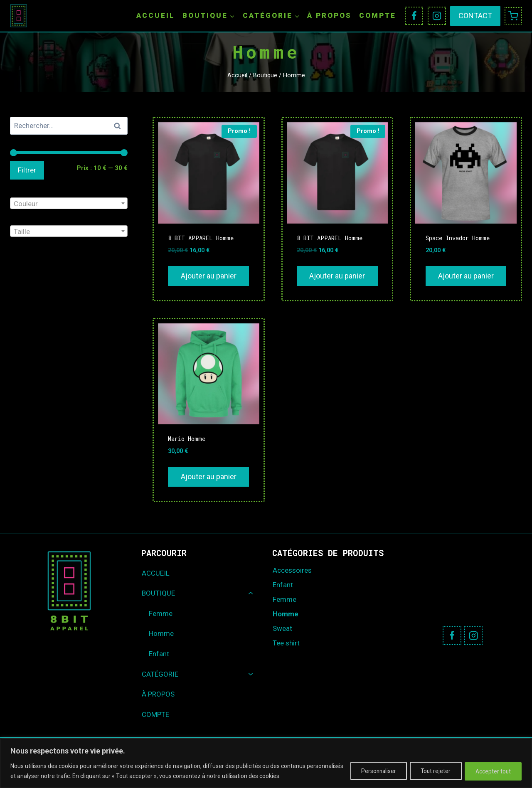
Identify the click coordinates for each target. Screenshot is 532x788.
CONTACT (475, 16)
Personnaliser (370, 771)
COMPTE (378, 15)
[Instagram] (437, 16)
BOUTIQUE (158, 593)
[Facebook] (414, 16)
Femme (161, 613)
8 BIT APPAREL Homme (201, 238)
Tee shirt (286, 643)
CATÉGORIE (160, 674)
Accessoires (292, 570)
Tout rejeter (431, 771)
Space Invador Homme (458, 238)
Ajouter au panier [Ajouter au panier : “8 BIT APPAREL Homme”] (209, 276)
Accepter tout (491, 771)
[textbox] (69, 204)
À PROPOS (329, 15)
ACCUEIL (156, 15)
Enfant (159, 654)
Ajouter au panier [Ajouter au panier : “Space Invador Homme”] (466, 276)
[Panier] (513, 16)
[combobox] (69, 203)
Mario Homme (187, 439)
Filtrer (27, 170)
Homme (161, 633)
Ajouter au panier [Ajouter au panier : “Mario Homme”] (209, 476)
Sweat (282, 628)
